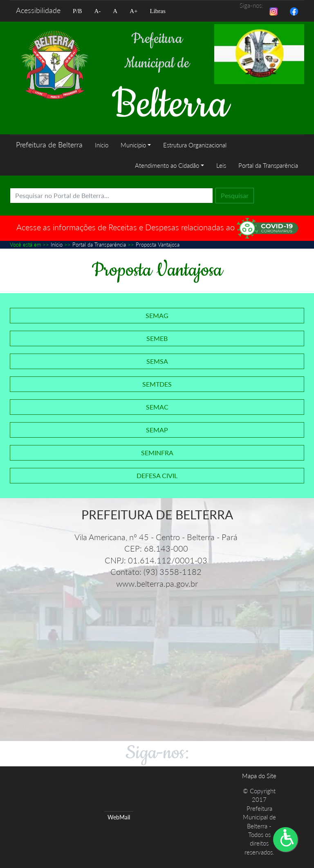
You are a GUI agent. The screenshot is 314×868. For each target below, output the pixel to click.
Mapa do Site (259, 776)
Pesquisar (235, 195)
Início (102, 145)
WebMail (119, 817)
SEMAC (157, 407)
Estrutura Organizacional (195, 145)
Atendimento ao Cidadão (167, 165)
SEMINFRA (157, 453)
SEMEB (157, 338)
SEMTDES (157, 384)
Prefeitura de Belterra (49, 145)
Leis (221, 165)
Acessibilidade (38, 10)
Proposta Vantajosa (158, 245)
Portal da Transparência (268, 165)
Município (133, 145)
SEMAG (157, 315)
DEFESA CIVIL (157, 475)
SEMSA (157, 361)
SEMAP (157, 430)
